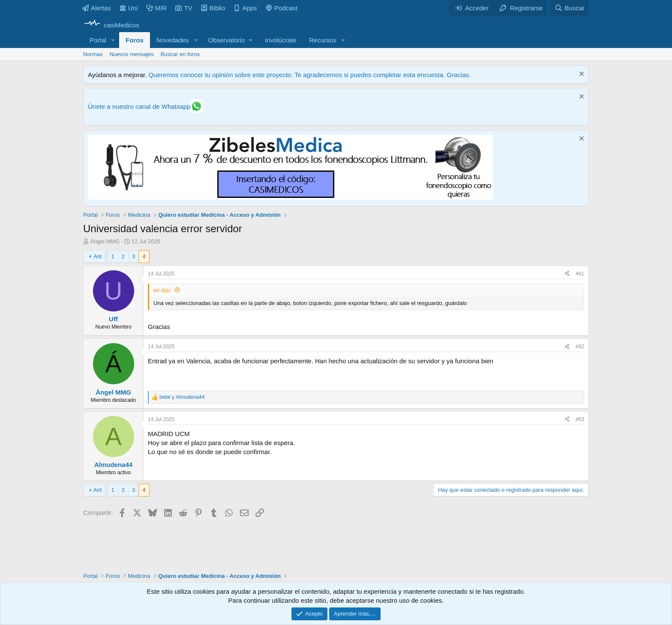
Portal (98, 40)
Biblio (213, 8)
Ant (98, 256)
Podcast (282, 8)
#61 (580, 274)
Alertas (97, 8)
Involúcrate (280, 40)
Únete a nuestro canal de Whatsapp (139, 106)
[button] (113, 40)
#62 (580, 347)
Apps (245, 8)
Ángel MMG (105, 241)
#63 (580, 419)
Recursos (323, 40)
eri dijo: (162, 290)
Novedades (173, 40)
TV (184, 8)
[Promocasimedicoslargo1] (290, 197)
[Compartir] (567, 274)
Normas (93, 54)
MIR (157, 8)
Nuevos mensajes (132, 54)
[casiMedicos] (111, 25)
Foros (135, 40)
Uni (129, 8)
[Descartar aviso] (580, 75)
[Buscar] (570, 8)
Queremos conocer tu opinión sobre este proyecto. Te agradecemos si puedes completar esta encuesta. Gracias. (309, 75)
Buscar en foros (180, 54)
